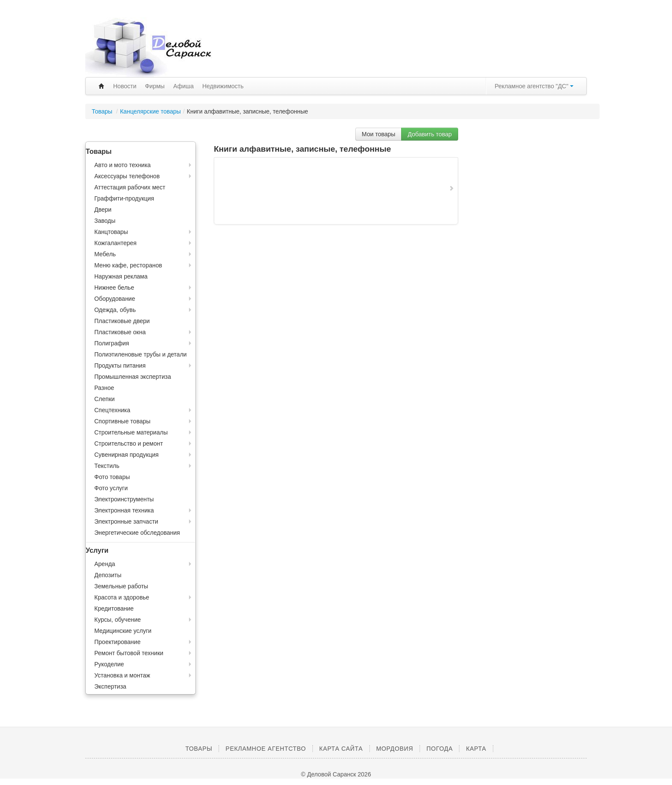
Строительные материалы (131, 432)
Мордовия (395, 749)
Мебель (105, 254)
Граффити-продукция (124, 198)
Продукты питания (120, 366)
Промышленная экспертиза (133, 377)
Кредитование (114, 608)
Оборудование (115, 299)
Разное (104, 388)
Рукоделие (109, 664)
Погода (439, 749)
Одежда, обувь (115, 310)
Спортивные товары (122, 421)
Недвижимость (223, 86)
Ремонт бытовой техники (129, 653)
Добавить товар (430, 134)
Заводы (105, 221)
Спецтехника (112, 410)
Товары (103, 111)
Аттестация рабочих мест (130, 187)
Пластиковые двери (122, 321)
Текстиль (107, 466)
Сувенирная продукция (126, 455)
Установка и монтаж (122, 675)
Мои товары (378, 134)
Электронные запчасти (126, 521)
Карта (476, 749)
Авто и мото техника (123, 165)
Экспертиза (110, 686)
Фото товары (112, 477)
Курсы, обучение (118, 620)
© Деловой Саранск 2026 (336, 774)
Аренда (105, 564)
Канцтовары (111, 232)
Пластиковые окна (120, 332)
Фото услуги (111, 488)
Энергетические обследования (137, 533)
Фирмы (155, 86)
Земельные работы (121, 586)
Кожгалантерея (115, 243)
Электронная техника (124, 510)
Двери (103, 210)
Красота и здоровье (122, 597)
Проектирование (117, 642)
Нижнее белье (114, 288)
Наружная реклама (121, 276)
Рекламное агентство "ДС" (534, 86)
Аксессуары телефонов (127, 176)
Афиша (183, 86)
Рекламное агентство (265, 749)
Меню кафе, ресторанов (128, 265)
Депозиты (108, 575)
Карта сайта (341, 749)
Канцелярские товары (150, 111)
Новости (125, 86)
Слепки (105, 399)
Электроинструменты (124, 499)
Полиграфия (112, 343)
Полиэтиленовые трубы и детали (141, 354)
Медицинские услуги (123, 631)
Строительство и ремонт (129, 443)
